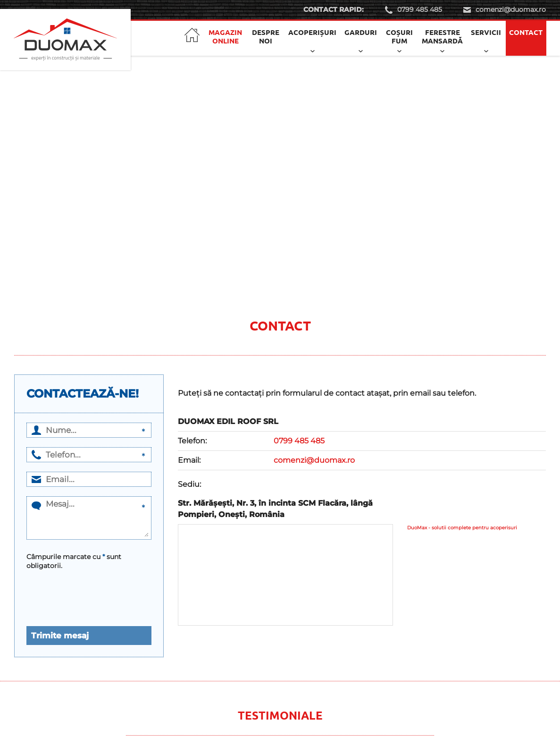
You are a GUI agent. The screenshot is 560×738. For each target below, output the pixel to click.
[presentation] (77, 593)
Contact (526, 32)
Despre (266, 36)
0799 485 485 (420, 9)
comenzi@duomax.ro (511, 9)
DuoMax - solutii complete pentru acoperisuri (462, 528)
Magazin (225, 36)
